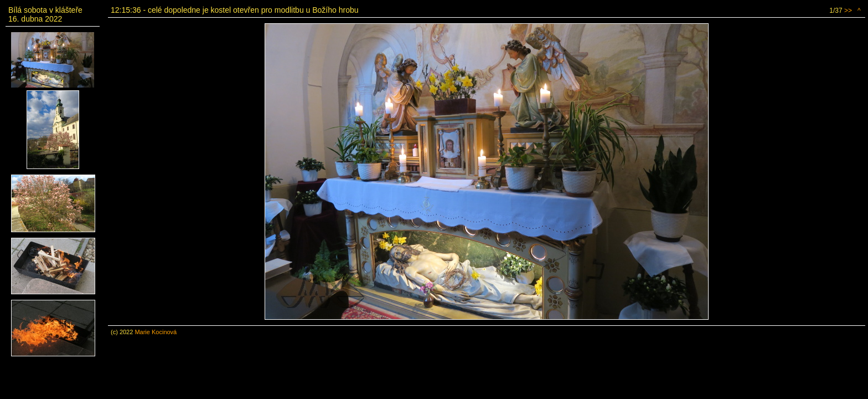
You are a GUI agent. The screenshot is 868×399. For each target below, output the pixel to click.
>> (848, 11)
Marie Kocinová (156, 332)
